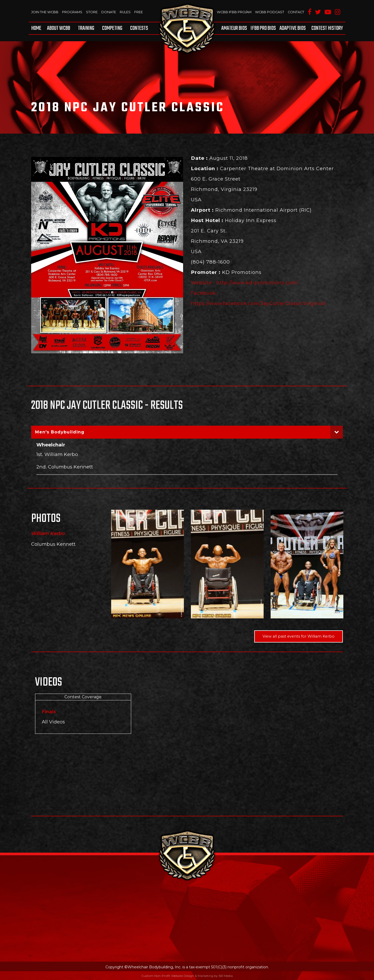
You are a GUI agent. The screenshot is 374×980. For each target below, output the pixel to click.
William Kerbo (48, 534)
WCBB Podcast (269, 12)
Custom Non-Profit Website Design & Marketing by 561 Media (187, 976)
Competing (112, 28)
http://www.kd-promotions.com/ (258, 283)
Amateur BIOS (234, 28)
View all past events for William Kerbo (299, 636)
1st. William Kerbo (57, 454)
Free (139, 12)
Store (92, 12)
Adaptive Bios (293, 28)
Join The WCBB (45, 12)
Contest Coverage (83, 697)
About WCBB (59, 28)
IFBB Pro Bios (263, 28)
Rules (126, 12)
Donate (109, 12)
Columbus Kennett (53, 544)
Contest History (327, 28)
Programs (73, 12)
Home (36, 28)
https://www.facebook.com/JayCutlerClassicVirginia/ (259, 303)
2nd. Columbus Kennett (65, 467)
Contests (139, 28)
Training (86, 28)
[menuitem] (37, 28)
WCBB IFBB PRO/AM (233, 12)
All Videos (53, 722)
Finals (49, 712)
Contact (296, 12)
